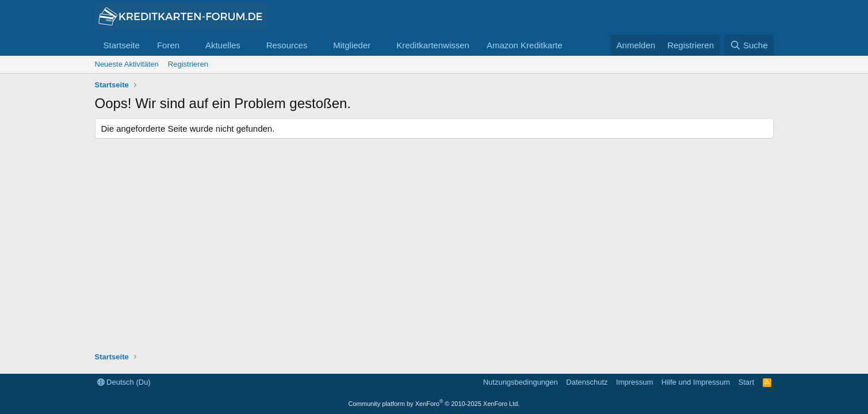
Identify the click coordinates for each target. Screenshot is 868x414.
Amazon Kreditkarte (525, 45)
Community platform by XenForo (434, 404)
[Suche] (749, 45)
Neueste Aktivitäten (127, 64)
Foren (168, 45)
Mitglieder (352, 45)
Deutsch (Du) (124, 382)
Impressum (634, 382)
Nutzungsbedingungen (521, 382)
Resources (287, 45)
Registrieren (188, 64)
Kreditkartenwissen (433, 45)
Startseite (122, 45)
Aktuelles (223, 45)
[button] (189, 45)
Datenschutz (587, 382)
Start (746, 382)
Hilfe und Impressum (696, 382)
